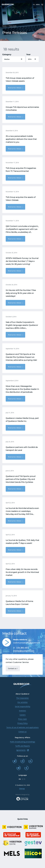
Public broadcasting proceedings (23, 742)
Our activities (22, 702)
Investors (22, 711)
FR (34, 5)
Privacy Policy (22, 723)
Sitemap (22, 788)
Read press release (15, 88)
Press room (22, 719)
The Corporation (22, 698)
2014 (30, 59)
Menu (40, 5)
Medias (7, 59)
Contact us (12, 668)
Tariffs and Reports (23, 746)
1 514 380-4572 (23, 648)
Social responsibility (23, 706)
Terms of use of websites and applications (22, 727)
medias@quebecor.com (24, 651)
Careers (23, 715)
